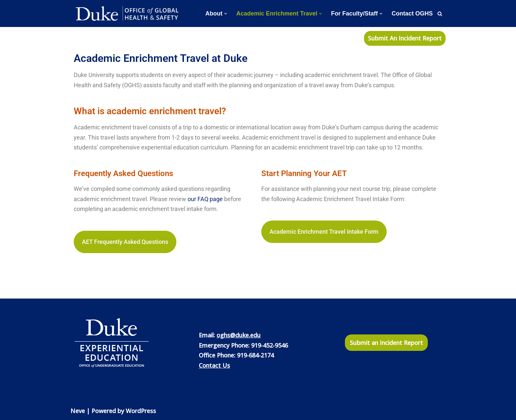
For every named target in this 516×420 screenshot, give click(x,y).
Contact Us (214, 365)
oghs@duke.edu (239, 335)
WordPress (141, 411)
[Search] (440, 14)
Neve (78, 411)
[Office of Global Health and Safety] (128, 13)
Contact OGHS (412, 13)
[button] (226, 14)
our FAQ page (205, 199)
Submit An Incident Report (405, 38)
